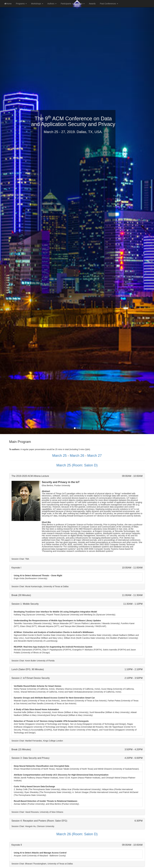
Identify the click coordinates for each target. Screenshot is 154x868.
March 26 (77, 456)
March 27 (95, 456)
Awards (92, 4)
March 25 (59, 456)
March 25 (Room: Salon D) (77, 465)
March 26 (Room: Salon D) (77, 834)
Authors (52, 4)
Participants (67, 4)
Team (81, 4)
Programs (21, 4)
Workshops (37, 4)
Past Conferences (109, 4)
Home (8, 4)
